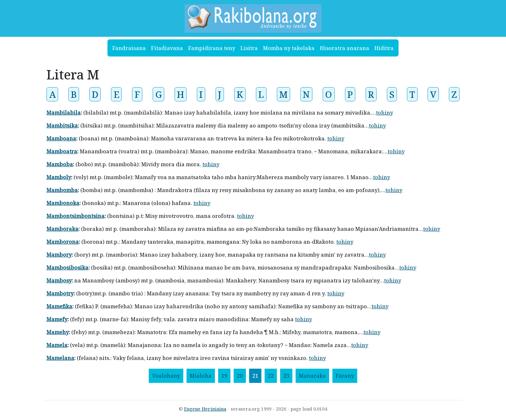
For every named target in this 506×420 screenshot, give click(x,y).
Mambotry (60, 293)
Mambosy (59, 281)
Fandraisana (129, 48)
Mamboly (59, 177)
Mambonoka (63, 203)
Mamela (57, 345)
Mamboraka (62, 229)
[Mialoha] (201, 376)
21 (255, 376)
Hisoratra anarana (344, 48)
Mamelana (60, 358)
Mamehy (58, 332)
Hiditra (384, 48)
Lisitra (249, 48)
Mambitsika (62, 126)
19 (224, 376)
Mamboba (60, 164)
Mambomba (62, 190)
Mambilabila (64, 113)
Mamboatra (62, 151)
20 (240, 376)
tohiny (385, 113)
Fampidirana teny (212, 48)
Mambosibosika (67, 268)
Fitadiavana (167, 48)
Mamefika (59, 306)
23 (286, 376)
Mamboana (61, 138)
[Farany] (345, 376)
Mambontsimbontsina (76, 216)
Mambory (59, 255)
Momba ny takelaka (289, 48)
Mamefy (57, 319)
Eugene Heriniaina (205, 409)
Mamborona (63, 242)
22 (271, 376)
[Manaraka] (312, 376)
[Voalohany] (166, 376)
